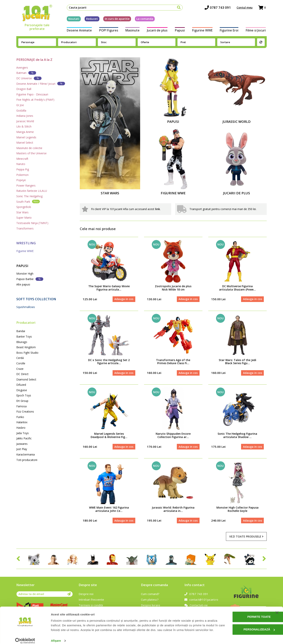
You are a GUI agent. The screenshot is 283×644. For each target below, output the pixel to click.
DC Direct (22, 374)
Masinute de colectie (29, 148)
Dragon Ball (24, 89)
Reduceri (91, 19)
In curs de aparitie (116, 19)
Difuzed (21, 385)
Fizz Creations (25, 411)
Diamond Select (26, 379)
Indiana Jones (25, 116)
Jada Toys (23, 433)
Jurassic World (25, 121)
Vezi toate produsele (246, 537)
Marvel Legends (26, 137)
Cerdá (20, 358)
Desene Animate (78, 31)
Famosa (21, 406)
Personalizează (244, 620)
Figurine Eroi (230, 31)
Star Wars (22, 212)
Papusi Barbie (30, 279)
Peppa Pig (23, 169)
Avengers (22, 68)
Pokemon (22, 175)
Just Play (22, 449)
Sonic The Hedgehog (29, 196)
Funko (20, 417)
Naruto (21, 164)
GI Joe (20, 105)
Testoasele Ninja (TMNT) (32, 223)
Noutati (73, 19)
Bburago (22, 342)
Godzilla (21, 110)
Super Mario (24, 218)
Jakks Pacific (24, 438)
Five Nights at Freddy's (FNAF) (35, 100)
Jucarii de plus (157, 31)
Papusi (180, 31)
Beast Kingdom (26, 347)
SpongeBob (24, 207)
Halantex (22, 422)
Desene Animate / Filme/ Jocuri (41, 83)
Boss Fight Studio (27, 353)
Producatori (26, 322)
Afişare (56, 636)
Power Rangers (26, 185)
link (158, 209)
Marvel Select (25, 143)
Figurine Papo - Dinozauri (32, 94)
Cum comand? (150, 595)
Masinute (132, 31)
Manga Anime (25, 132)
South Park (28, 201)
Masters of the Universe (31, 153)
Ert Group (22, 401)
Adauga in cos (124, 299)
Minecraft (22, 159)
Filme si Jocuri (257, 31)
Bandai (21, 331)
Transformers (25, 228)
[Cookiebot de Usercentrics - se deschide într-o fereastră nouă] (25, 636)
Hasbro (21, 428)
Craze (20, 369)
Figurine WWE (203, 31)
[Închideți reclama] (277, 604)
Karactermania (26, 454)
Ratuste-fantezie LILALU (32, 191)
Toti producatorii (27, 460)
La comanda (144, 19)
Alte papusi (23, 284)
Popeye (21, 180)
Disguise (22, 390)
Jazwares (22, 444)
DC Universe (29, 78)
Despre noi (86, 595)
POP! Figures (108, 31)
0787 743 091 (219, 8)
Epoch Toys (24, 395)
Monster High (25, 274)
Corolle (21, 363)
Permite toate (243, 608)
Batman (26, 73)
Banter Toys (24, 336)
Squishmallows (26, 307)
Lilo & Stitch (24, 126)
